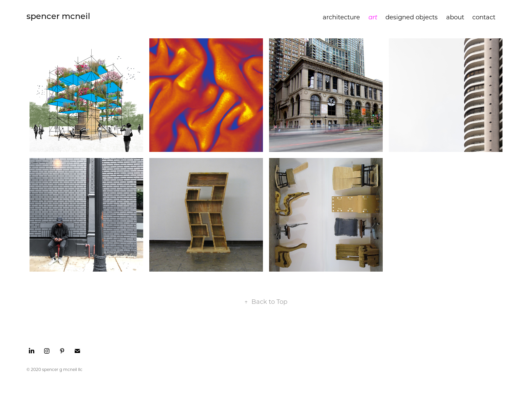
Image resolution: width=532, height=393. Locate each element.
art (373, 17)
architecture (341, 17)
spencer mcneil (58, 16)
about (455, 17)
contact (484, 17)
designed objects (412, 17)
